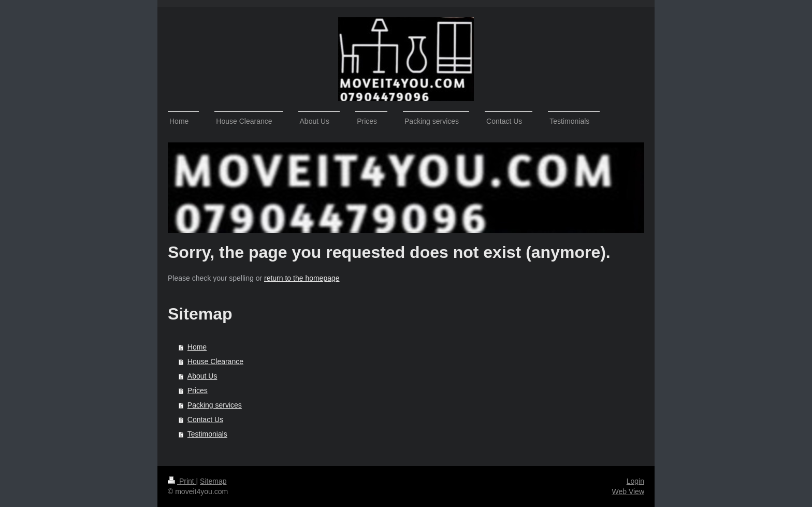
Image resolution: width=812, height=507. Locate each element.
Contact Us (205, 419)
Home (197, 347)
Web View (628, 491)
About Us (202, 376)
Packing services (215, 405)
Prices (198, 390)
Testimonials (207, 434)
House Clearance (215, 361)
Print (182, 481)
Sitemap (213, 481)
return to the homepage (302, 278)
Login (635, 481)
